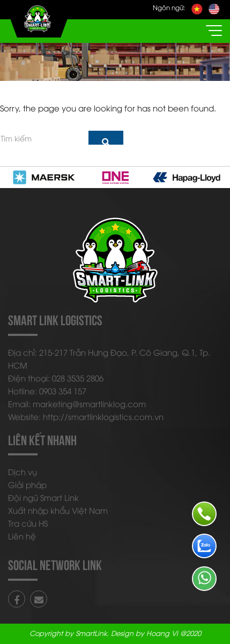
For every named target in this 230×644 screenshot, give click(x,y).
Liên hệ (22, 536)
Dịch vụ (23, 471)
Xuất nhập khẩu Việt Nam (58, 510)
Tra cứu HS (28, 523)
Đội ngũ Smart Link (43, 497)
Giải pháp (27, 484)
